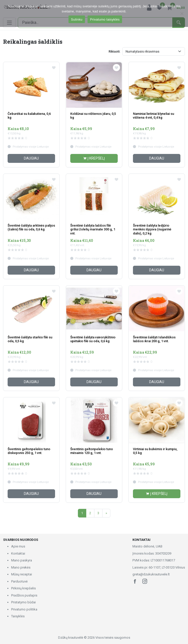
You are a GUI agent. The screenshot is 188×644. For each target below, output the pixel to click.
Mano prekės (21, 567)
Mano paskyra (22, 560)
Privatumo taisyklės (105, 19)
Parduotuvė (19, 581)
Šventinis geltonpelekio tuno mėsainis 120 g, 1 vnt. (92, 451)
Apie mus (18, 546)
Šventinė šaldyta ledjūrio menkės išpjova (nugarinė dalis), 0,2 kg (152, 229)
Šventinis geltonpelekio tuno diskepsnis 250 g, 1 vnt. (29, 451)
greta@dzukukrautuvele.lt (151, 574)
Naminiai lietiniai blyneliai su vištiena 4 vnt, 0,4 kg (153, 116)
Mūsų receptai (22, 574)
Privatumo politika (24, 609)
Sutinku (77, 19)
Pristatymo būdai (23, 602)
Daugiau (31, 158)
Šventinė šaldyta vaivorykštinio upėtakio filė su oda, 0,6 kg (93, 339)
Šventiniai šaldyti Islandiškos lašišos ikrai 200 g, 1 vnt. (154, 339)
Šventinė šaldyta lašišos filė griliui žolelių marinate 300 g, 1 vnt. (93, 229)
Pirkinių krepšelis (23, 588)
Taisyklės (18, 616)
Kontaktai (18, 553)
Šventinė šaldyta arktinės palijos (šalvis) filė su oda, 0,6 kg (31, 227)
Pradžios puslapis (24, 595)
